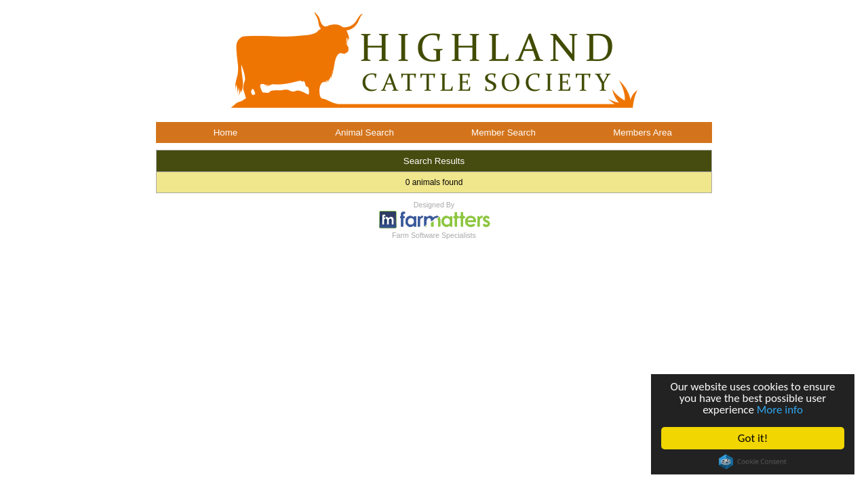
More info (780, 410)
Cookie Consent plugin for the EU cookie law (753, 462)
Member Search (504, 133)
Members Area (643, 133)
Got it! (753, 438)
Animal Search (364, 133)
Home (226, 133)
